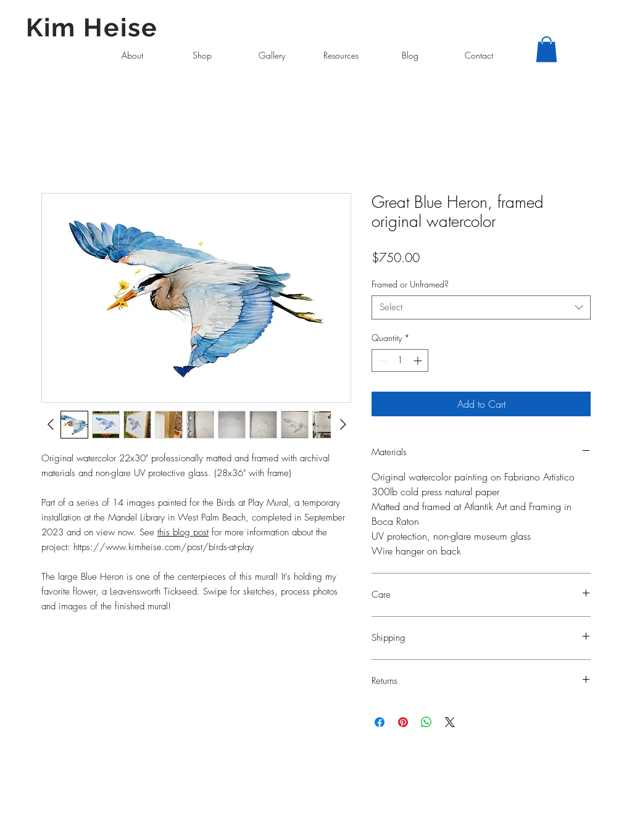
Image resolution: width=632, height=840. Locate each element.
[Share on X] (450, 722)
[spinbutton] (400, 360)
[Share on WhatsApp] (426, 722)
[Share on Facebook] (380, 722)
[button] (547, 49)
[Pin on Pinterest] (403, 722)
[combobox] (481, 307)
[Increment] (419, 360)
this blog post (183, 532)
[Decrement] (381, 360)
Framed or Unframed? (410, 284)
